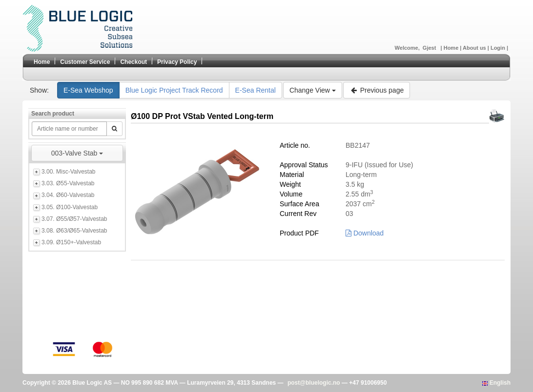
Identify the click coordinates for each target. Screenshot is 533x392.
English (496, 383)
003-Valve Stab (77, 153)
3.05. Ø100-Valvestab (70, 207)
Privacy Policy (177, 62)
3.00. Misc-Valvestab (69, 172)
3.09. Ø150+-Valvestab (71, 242)
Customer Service (85, 62)
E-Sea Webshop (88, 90)
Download (365, 233)
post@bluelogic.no (314, 383)
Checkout (133, 62)
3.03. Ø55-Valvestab (68, 183)
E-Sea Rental (256, 90)
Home (452, 48)
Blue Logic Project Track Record (174, 90)
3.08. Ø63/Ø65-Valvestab (74, 231)
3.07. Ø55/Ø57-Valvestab (74, 219)
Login (499, 48)
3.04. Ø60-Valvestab (68, 195)
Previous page (377, 90)
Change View (313, 90)
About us (475, 48)
